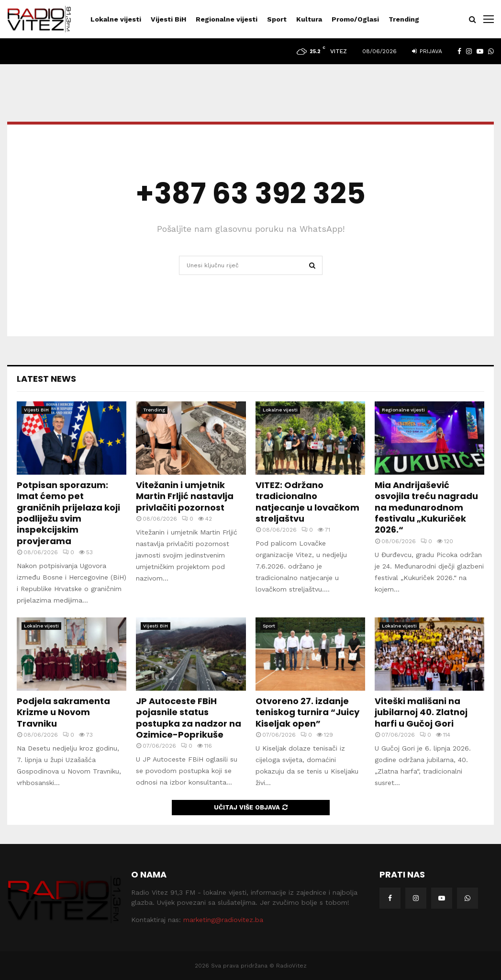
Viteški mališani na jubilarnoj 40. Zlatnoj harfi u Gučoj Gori (421, 712)
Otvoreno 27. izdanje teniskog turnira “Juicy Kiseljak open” (307, 712)
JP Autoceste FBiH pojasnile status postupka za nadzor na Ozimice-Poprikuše (189, 718)
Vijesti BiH (168, 19)
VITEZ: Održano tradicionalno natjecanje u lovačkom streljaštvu (307, 502)
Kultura (309, 19)
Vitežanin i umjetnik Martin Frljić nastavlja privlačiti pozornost (185, 496)
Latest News (46, 379)
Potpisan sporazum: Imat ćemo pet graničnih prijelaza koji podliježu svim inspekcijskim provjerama (68, 513)
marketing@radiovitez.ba (223, 920)
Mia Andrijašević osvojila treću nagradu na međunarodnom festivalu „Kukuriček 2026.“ (426, 507)
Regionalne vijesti (227, 19)
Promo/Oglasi (355, 19)
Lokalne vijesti (116, 19)
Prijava (427, 51)
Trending (404, 19)
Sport (277, 19)
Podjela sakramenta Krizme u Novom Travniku (63, 712)
